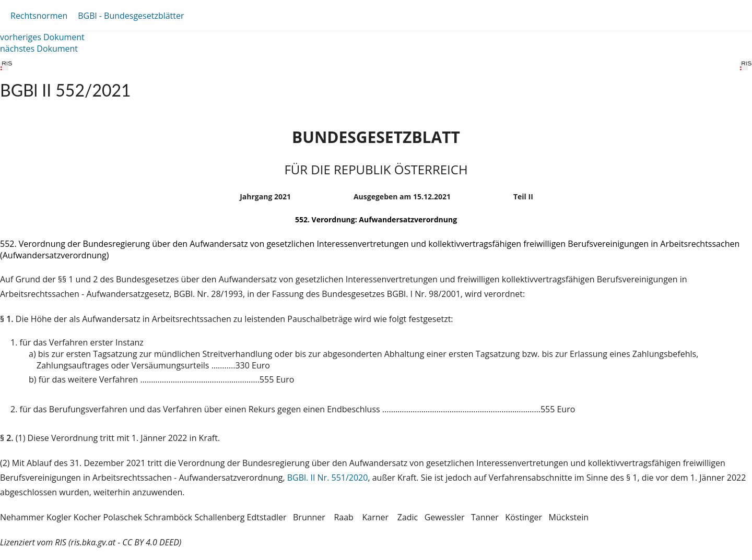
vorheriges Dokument (42, 37)
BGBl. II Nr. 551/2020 (328, 478)
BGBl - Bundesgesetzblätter (131, 16)
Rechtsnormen (39, 16)
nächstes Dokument (39, 49)
